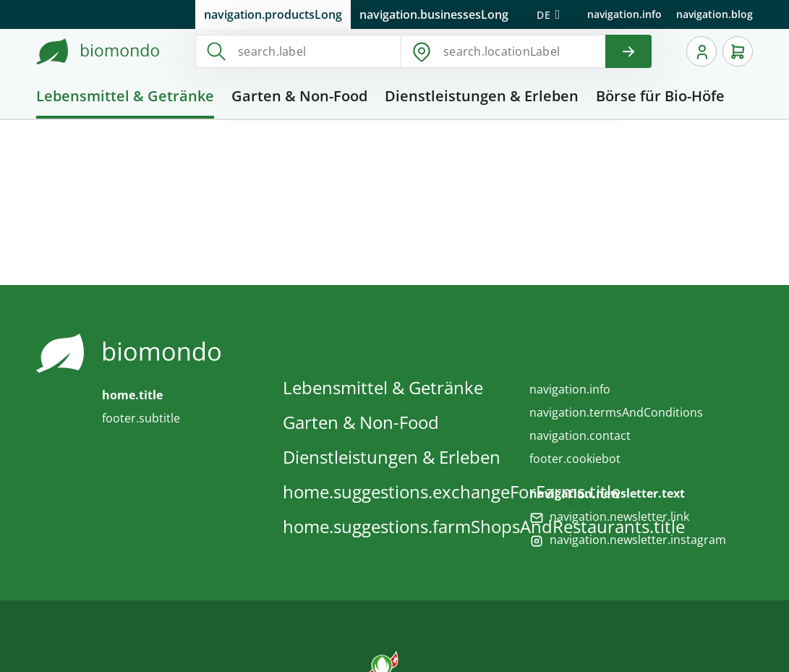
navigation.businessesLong (434, 14)
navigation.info (624, 14)
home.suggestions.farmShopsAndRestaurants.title (484, 526)
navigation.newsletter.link (619, 516)
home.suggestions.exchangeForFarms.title (452, 492)
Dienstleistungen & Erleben (392, 457)
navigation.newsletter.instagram (638, 540)
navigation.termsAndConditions (616, 412)
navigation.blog (715, 14)
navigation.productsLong (273, 14)
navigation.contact (580, 435)
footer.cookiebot (575, 459)
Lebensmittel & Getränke (383, 387)
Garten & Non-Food (361, 422)
